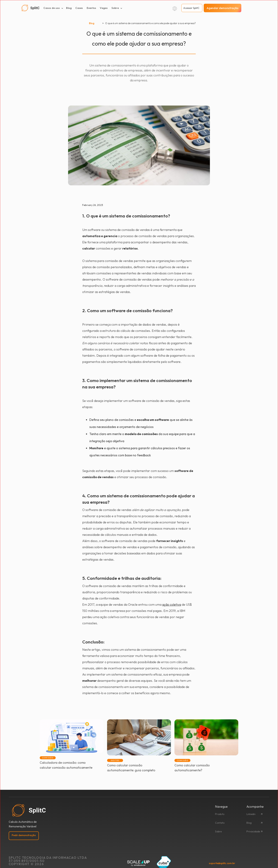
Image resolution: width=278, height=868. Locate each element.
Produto (220, 814)
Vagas (104, 8)
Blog (69, 8)
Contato (220, 823)
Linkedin (251, 814)
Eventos (91, 8)
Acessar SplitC (191, 8)
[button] (53, 8)
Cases (79, 8)
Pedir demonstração (24, 835)
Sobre (218, 831)
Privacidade (253, 831)
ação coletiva (172, 605)
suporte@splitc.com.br (222, 863)
